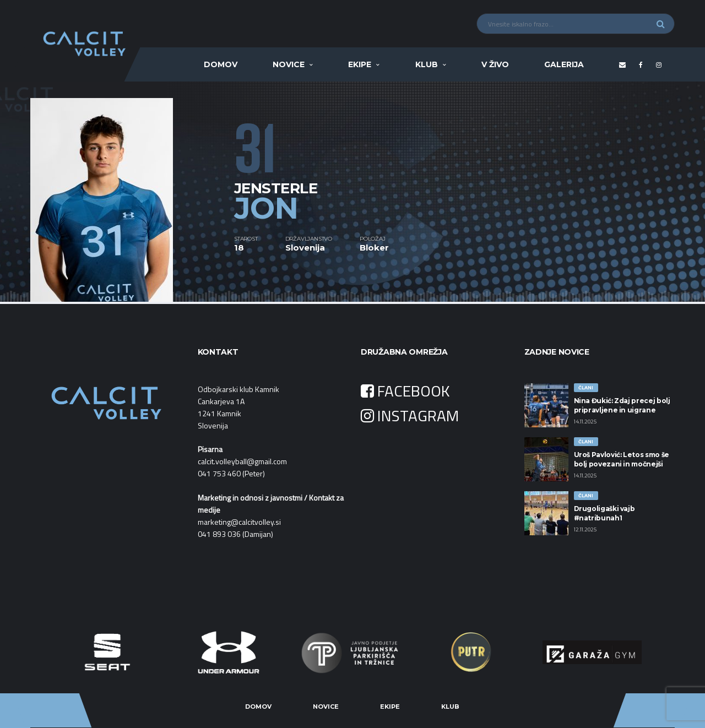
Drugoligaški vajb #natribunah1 (604, 513)
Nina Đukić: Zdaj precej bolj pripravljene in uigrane (622, 405)
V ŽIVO (495, 64)
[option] (132, 192)
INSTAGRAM (410, 415)
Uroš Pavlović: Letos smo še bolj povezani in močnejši (622, 459)
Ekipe (360, 64)
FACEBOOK (405, 391)
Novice (289, 64)
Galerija (564, 64)
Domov (221, 64)
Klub (427, 64)
